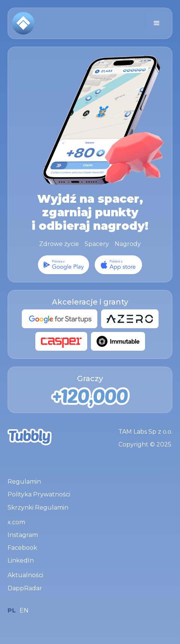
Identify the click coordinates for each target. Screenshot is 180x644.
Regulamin (24, 482)
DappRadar (25, 588)
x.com (16, 522)
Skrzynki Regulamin (38, 508)
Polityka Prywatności (39, 494)
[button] (157, 23)
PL (12, 610)
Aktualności (25, 575)
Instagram (23, 535)
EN (24, 610)
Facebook (22, 548)
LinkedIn (21, 560)
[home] (23, 23)
